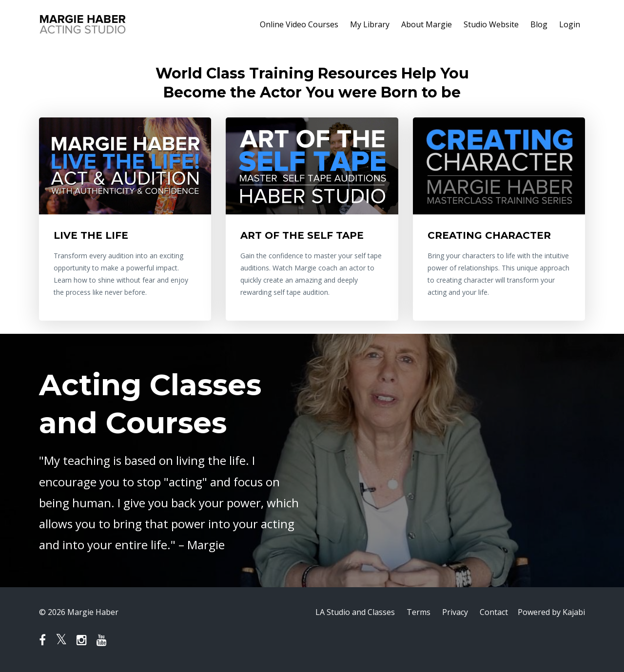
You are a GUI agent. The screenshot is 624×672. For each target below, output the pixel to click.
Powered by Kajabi (551, 612)
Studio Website (491, 24)
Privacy (455, 612)
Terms (419, 612)
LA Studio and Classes (355, 612)
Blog (539, 24)
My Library (370, 24)
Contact (494, 612)
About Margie (427, 24)
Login (570, 24)
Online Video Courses (299, 24)
